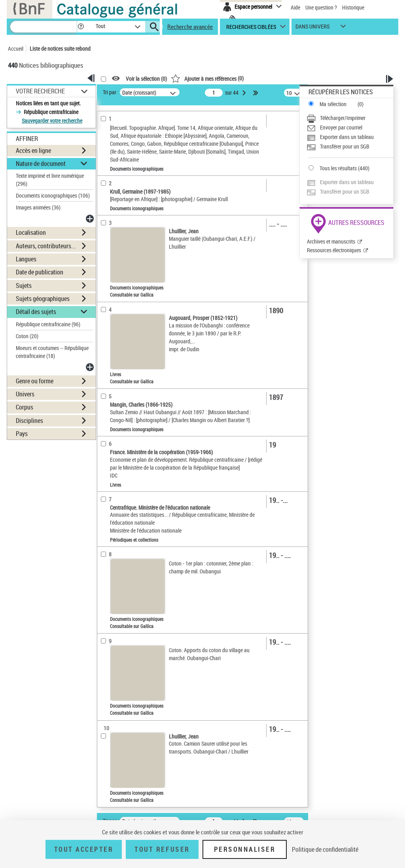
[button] (81, 27)
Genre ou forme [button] (35, 381)
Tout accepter (84, 849)
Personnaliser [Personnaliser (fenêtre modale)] (245, 849)
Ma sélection (333, 104)
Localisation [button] (31, 232)
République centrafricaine (48, 324)
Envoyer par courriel (341, 127)
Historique (353, 7)
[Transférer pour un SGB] (350, 147)
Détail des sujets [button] (36, 312)
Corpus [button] (25, 407)
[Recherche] (44, 27)
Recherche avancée (190, 27)
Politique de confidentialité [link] (325, 849)
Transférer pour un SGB (345, 146)
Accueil (16, 49)
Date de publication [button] (40, 272)
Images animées (38, 207)
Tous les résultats (338, 168)
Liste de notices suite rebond (60, 49)
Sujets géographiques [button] (43, 299)
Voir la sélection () (146, 79)
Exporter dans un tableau (347, 137)
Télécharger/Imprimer (343, 118)
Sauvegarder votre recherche (52, 121)
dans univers (312, 28)
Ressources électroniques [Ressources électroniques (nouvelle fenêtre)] (334, 250)
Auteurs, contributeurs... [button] (46, 246)
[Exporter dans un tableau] (350, 137)
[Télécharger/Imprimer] (350, 118)
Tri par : (111, 92)
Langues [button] (26, 259)
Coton (27, 336)
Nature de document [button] (41, 164)
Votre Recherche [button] (40, 91)
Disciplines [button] (29, 421)
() (207, 78)
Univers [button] (25, 394)
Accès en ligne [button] (33, 150)
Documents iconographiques (53, 195)
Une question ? (321, 7)
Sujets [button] (24, 286)
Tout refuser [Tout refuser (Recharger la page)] (162, 849)
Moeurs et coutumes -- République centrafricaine (52, 352)
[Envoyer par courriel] (350, 128)
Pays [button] (22, 434)
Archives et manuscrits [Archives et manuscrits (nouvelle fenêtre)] (331, 241)
